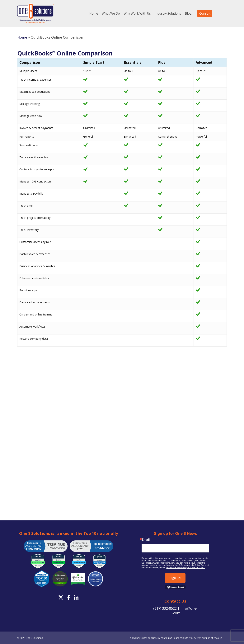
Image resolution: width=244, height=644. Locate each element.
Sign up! (175, 578)
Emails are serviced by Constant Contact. (186, 567)
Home (22, 37)
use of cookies (214, 638)
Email (146, 540)
